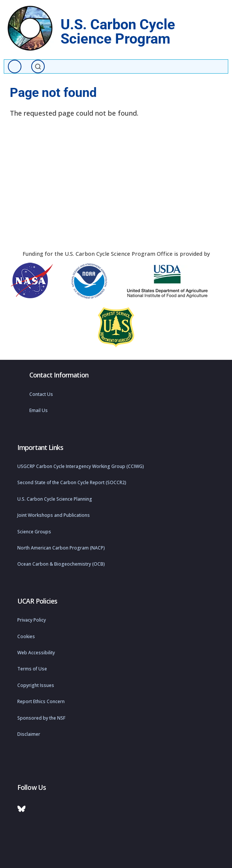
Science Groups (34, 532)
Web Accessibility (36, 653)
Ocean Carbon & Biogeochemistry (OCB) (61, 564)
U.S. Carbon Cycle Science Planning (55, 499)
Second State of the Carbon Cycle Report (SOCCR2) (72, 482)
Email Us (39, 410)
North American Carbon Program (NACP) (61, 548)
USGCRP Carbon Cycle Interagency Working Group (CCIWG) (81, 466)
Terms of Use (32, 669)
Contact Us (41, 394)
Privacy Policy (32, 620)
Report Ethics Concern (41, 701)
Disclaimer (29, 734)
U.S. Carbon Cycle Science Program (118, 31)
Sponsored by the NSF (41, 718)
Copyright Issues (36, 685)
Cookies (26, 636)
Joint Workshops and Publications (54, 515)
